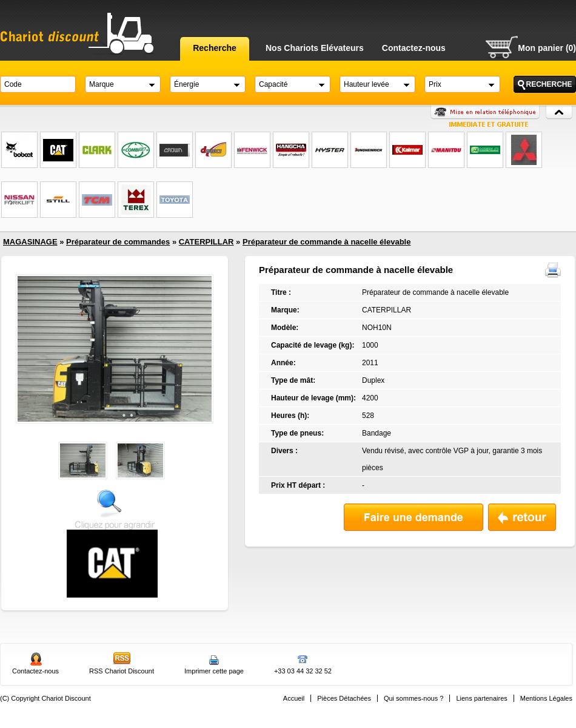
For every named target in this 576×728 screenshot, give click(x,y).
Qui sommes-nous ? (414, 698)
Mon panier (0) (547, 48)
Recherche (215, 48)
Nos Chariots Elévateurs (315, 48)
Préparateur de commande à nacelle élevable (327, 242)
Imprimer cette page (214, 671)
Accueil (294, 698)
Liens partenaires (481, 698)
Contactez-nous (414, 48)
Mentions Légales (546, 698)
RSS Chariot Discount (122, 671)
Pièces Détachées (344, 698)
